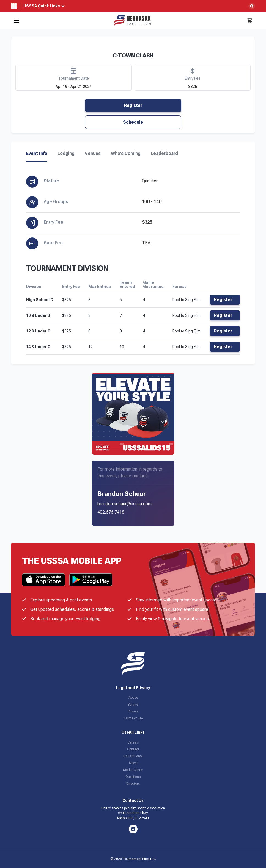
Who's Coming (126, 154)
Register (133, 105)
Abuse (133, 698)
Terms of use (133, 718)
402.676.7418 (111, 512)
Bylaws (133, 705)
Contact (133, 749)
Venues (93, 154)
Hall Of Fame (133, 756)
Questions (133, 777)
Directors (133, 784)
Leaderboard (164, 154)
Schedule (133, 122)
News (133, 763)
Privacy (133, 711)
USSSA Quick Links (42, 6)
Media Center (133, 770)
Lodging (66, 154)
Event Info (37, 154)
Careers (133, 742)
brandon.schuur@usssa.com (124, 504)
